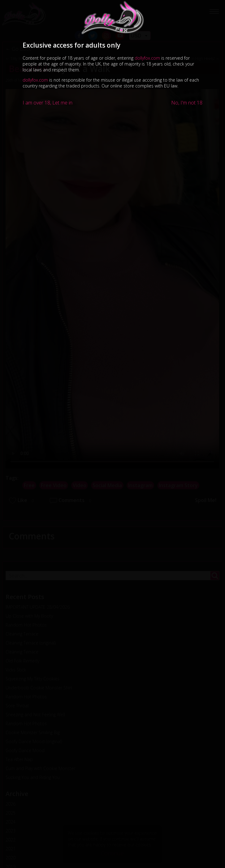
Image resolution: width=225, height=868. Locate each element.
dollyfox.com (147, 58)
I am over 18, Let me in (48, 103)
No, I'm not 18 (187, 103)
